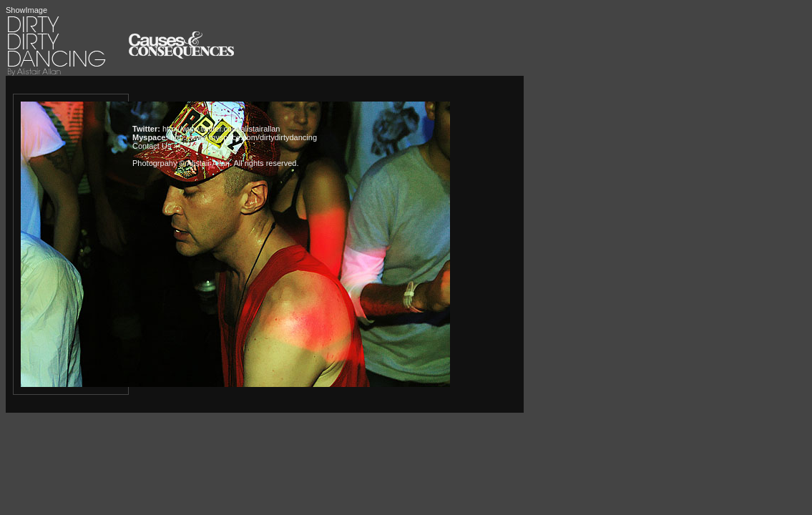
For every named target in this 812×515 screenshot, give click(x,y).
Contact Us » (155, 146)
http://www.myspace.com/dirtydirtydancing (244, 137)
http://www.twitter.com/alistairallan (221, 129)
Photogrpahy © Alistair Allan (181, 163)
